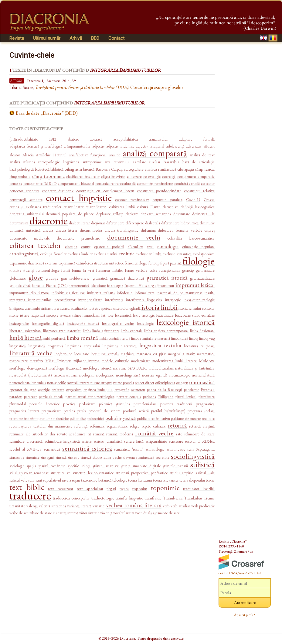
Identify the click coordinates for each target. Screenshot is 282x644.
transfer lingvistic (129, 498)
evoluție (127, 254)
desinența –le (203, 214)
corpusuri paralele (167, 200)
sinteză (86, 457)
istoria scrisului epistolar (197, 308)
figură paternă (171, 263)
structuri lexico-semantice (93, 473)
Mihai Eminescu (58, 361)
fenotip (154, 263)
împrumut (166, 285)
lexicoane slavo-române (195, 315)
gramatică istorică (167, 278)
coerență (169, 177)
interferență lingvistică (144, 300)
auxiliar (155, 162)
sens (190, 449)
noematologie (180, 375)
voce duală (143, 513)
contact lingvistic (79, 198)
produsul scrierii (136, 411)
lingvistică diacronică (120, 346)
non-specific (56, 383)
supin (76, 480)
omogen (182, 383)
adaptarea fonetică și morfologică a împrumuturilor (50, 146)
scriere (87, 441)
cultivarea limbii (122, 207)
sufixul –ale (205, 473)
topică (124, 489)
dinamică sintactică (25, 230)
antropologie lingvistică (58, 162)
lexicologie (145, 324)
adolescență (175, 146)
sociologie (17, 466)
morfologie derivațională (28, 368)
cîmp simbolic (20, 177)
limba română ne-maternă (151, 338)
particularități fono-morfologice (90, 397)
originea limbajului (98, 390)
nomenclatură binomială (28, 383)
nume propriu (124, 383)
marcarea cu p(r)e (151, 354)
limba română (82, 338)
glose (36, 277)
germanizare (205, 270)
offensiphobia (165, 383)
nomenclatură (203, 375)
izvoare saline (70, 315)
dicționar (98, 223)
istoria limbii (160, 307)
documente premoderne (78, 238)
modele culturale (115, 361)
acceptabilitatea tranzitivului (140, 139)
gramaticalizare (202, 278)
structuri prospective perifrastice (142, 473)
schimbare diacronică (26, 441)
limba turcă (180, 338)
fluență (29, 270)
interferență (114, 300)
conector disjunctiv (58, 191)
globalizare (18, 278)
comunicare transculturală (116, 184)
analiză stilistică (22, 162)
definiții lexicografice (198, 207)
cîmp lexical (205, 169)
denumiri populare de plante (70, 214)
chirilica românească (160, 169)
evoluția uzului (105, 254)
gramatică (100, 278)
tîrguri (111, 489)
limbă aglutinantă (106, 331)
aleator (15, 155)
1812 (53, 139)
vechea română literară (134, 505)
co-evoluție (152, 177)
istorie (14, 315)
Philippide (166, 397)
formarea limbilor (110, 270)
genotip (188, 270)
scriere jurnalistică (108, 441)
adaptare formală (197, 139)
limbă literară (25, 337)
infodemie (125, 293)
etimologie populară (198, 247)
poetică (69, 404)
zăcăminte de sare (166, 513)
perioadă (149, 397)
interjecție (173, 300)
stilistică (202, 464)
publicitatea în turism (154, 419)
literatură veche (31, 353)
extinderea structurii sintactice (100, 263)
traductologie (103, 498)
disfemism (148, 230)
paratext (30, 397)
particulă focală (51, 397)
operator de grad (23, 390)
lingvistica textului (160, 345)
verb (166, 506)
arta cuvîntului (117, 162)
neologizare (105, 375)
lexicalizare (165, 315)
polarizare (87, 404)
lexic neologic (144, 315)
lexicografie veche (118, 323)
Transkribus (193, 498)
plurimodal (18, 404)
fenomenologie (136, 263)
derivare (132, 214)
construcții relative (199, 191)
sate (179, 434)
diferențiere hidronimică (180, 223)
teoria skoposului (192, 480)
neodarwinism (66, 375)
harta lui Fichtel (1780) (50, 286)
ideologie (115, 285)
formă (66, 270)
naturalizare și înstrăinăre (195, 368)
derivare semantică (156, 214)
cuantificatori (96, 207)
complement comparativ (196, 177)
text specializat (90, 488)
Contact (116, 38)
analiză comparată (155, 153)
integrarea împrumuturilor (30, 300)
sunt (39, 480)
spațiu (31, 466)
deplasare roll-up (110, 214)
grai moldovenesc (75, 278)
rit (89, 434)
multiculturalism (161, 368)
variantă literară (79, 506)
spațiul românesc (52, 466)
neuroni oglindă (155, 375)
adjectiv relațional (150, 146)
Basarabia (171, 162)
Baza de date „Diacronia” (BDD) (47, 113)
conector (208, 184)
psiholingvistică (121, 418)
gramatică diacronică (127, 278)
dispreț (209, 230)
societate (163, 457)
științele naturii (175, 466)
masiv (191, 354)
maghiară (128, 354)
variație (99, 506)
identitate (98, 286)
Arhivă (76, 38)
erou (150, 247)
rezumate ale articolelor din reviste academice (48, 434)
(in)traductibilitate (24, 139)
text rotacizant (61, 489)
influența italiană (101, 293)
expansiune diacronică (27, 263)
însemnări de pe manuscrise (180, 293)
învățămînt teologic (199, 300)
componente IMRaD (40, 184)
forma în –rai (83, 270)
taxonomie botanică (96, 480)
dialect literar (79, 223)
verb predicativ (203, 506)
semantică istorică (87, 448)
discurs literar (67, 230)
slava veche (113, 457)
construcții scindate (26, 200)
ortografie (122, 390)
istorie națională (32, 315)
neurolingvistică (128, 375)
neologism (87, 375)
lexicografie (19, 323)
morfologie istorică (97, 368)
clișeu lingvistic (113, 177)
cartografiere (134, 169)
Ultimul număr (47, 38)
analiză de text (202, 155)
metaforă (36, 361)
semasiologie (155, 449)
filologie (199, 261)
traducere (30, 495)
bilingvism (73, 169)
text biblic (27, 487)
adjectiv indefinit (120, 146)
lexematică (123, 315)
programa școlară (201, 411)
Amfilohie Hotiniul (51, 155)
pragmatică (205, 404)
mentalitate (19, 361)
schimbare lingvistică (62, 441)
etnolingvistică (24, 254)
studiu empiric (182, 473)
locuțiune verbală (105, 354)
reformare (97, 426)
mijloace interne (87, 361)
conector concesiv (24, 191)
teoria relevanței (166, 480)
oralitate (58, 390)
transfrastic (153, 498)
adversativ (194, 146)
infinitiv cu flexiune (68, 293)
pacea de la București (165, 390)
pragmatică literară (24, 411)
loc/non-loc (63, 354)
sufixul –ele (18, 480)
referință (81, 426)
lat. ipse (107, 315)
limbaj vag (207, 338)
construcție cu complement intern (105, 191)
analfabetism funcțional (88, 155)
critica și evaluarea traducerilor (35, 207)
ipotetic (94, 308)
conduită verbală (187, 184)
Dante (155, 207)
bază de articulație (199, 162)
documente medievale (30, 238)
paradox (16, 397)
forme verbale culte (141, 270)
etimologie (168, 246)
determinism (19, 223)
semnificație (176, 449)
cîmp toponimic (48, 176)
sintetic (74, 457)
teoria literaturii (140, 480)
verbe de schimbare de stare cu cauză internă (44, 513)
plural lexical (186, 397)
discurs (48, 230)
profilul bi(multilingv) (168, 411)
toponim (140, 488)
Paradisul (208, 390)
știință (86, 466)
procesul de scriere (104, 411)
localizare (82, 354)
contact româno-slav (132, 200)
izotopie (52, 315)
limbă (87, 331)
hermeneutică (79, 286)
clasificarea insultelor (83, 177)
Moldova (207, 361)
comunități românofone (155, 184)
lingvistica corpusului (83, 346)
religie (135, 426)
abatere (73, 139)
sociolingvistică (193, 456)
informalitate (145, 293)
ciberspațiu (186, 169)
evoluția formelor (53, 254)
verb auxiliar (180, 506)
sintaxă (61, 457)
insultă (210, 293)
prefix (82, 411)
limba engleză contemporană (166, 331)
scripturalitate (156, 441)
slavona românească (139, 457)
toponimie (165, 488)
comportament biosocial (76, 184)
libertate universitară (25, 331)
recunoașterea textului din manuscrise (41, 426)
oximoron (138, 390)
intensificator (65, 300)
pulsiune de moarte (186, 419)
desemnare (182, 214)
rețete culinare (154, 426)
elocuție (71, 247)
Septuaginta (205, 449)
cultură (143, 207)
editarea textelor (35, 245)
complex (16, 184)
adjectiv (99, 146)
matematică (206, 354)
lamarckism (91, 315)
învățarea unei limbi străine (30, 308)
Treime (209, 498)
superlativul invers (57, 480)
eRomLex (135, 247)
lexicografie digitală (48, 324)
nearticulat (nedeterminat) (31, 375)
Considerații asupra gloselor (109, 87)
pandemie (192, 390)
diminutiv (207, 223)
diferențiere (115, 223)
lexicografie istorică (83, 324)
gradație (52, 278)
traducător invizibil (199, 489)
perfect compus (129, 397)
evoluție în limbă (149, 254)
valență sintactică (52, 506)
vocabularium (124, 513)
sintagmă (48, 457)
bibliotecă (42, 169)
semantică (52, 449)
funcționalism (170, 270)
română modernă (120, 434)
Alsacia (28, 155)
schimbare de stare (199, 434)
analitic (115, 155)
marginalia (176, 354)
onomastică (202, 382)
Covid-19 (193, 200)
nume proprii (101, 382)
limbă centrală (132, 331)
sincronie (17, 457)
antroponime (92, 162)
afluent (209, 146)
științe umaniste (106, 466)
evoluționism (204, 254)
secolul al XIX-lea (200, 441)
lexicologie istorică (186, 322)
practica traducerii (176, 404)
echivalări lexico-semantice (191, 238)
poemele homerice (45, 404)
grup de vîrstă (20, 286)
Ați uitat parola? (245, 615)
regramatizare (117, 426)
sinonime (33, 457)
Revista (17, 38)
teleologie (120, 480)
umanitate (17, 506)
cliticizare (134, 177)
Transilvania (173, 498)
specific (73, 466)
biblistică (57, 169)
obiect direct (144, 383)
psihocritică (96, 419)
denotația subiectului (27, 214)
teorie (210, 480)
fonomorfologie (48, 270)
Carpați (117, 169)
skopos (97, 457)
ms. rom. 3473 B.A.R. (130, 368)
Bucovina (103, 169)
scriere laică (134, 441)
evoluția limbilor (80, 254)
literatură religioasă (199, 346)
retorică (177, 425)
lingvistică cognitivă (46, 346)
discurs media (91, 230)
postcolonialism (145, 404)
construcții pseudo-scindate (159, 191)
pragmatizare (51, 411)
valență (32, 506)
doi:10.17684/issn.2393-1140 (240, 573)
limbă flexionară (202, 331)
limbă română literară (114, 338)
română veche (155, 433)
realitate (208, 419)
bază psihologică (22, 169)
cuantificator (73, 207)
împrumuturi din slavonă (29, 293)
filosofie (15, 270)
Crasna (209, 200)
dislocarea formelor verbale (180, 230)
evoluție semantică (177, 254)
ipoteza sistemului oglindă (121, 308)
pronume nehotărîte (54, 419)
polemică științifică (114, 404)
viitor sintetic (89, 513)
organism (74, 389)
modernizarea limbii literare (175, 361)
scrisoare (176, 441)
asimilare (139, 162)
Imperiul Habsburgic (141, 286)
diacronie (49, 221)
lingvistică (18, 346)
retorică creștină (202, 426)
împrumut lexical (195, 285)
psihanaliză (78, 419)
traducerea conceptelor (71, 498)
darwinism (171, 207)
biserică (89, 169)
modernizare (141, 361)
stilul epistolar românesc (29, 473)
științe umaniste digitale (141, 466)
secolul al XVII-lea (25, 449)
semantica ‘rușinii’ (129, 449)
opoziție (44, 390)
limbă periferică (54, 338)
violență (106, 513)
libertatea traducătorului (62, 331)
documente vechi (134, 237)
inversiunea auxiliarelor (70, 308)
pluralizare (207, 397)
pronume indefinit (24, 419)
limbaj (194, 338)
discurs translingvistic (122, 230)
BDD (95, 38)
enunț (86, 247)
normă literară (78, 382)
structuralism (61, 473)
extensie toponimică (60, 263)
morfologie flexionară (65, 368)
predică (69, 411)
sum (31, 480)
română (99, 434)
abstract (96, 139)
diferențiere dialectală (143, 223)
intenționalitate (90, 300)
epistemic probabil (109, 247)
